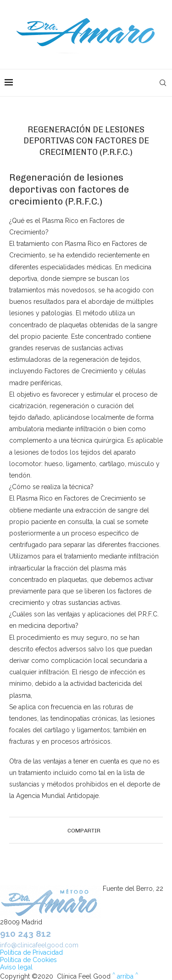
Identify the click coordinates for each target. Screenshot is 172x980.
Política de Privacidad (31, 952)
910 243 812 (25, 934)
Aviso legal (16, 967)
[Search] (163, 83)
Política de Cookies (28, 960)
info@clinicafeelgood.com (39, 945)
